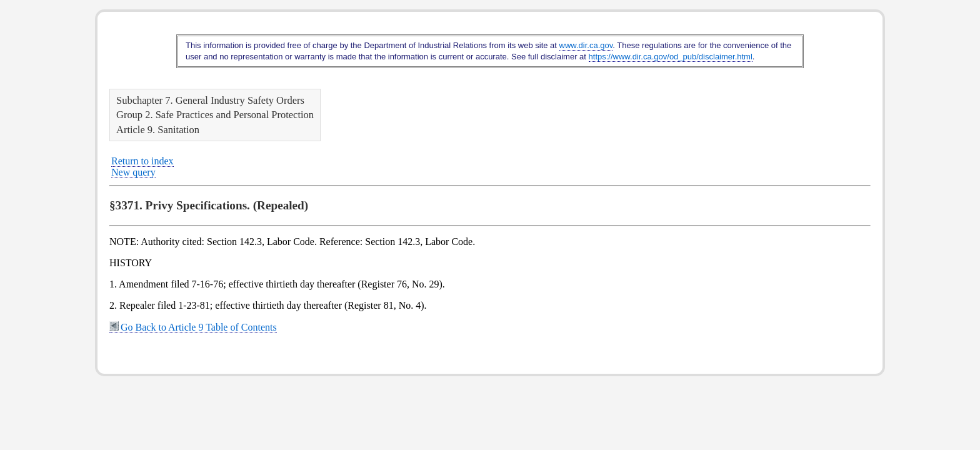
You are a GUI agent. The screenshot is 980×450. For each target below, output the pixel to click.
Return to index (142, 161)
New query (133, 172)
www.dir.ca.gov (586, 45)
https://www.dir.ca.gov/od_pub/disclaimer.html (671, 57)
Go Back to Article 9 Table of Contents (193, 327)
